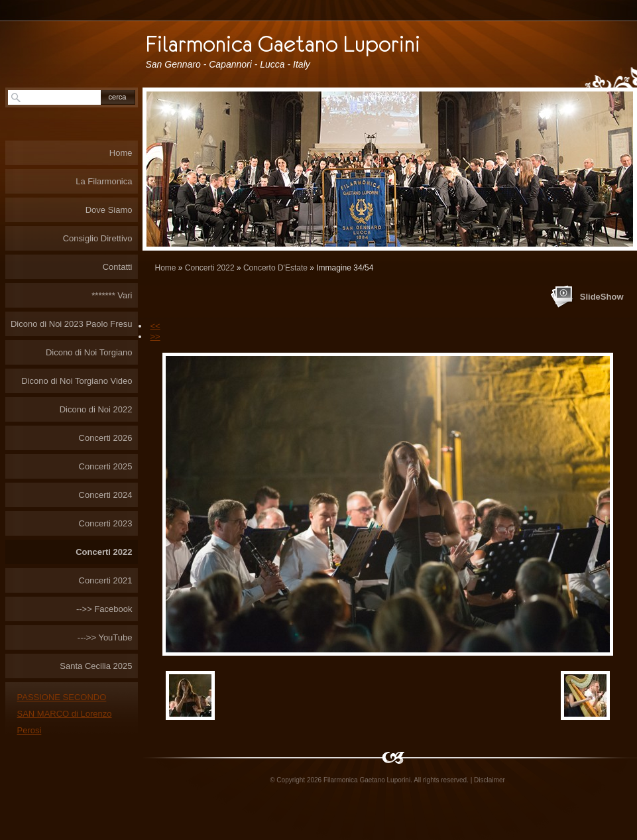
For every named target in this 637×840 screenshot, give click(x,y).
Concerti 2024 (106, 495)
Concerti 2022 (210, 268)
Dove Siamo (109, 210)
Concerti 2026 (106, 438)
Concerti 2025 (106, 466)
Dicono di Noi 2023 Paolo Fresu (72, 324)
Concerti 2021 (106, 580)
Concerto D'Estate (275, 268)
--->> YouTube (105, 637)
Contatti (118, 267)
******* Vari (112, 295)
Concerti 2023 (106, 523)
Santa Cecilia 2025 (96, 666)
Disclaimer (490, 780)
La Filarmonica (104, 181)
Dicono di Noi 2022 (96, 409)
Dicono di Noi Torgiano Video (77, 381)
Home (166, 268)
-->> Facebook (104, 609)
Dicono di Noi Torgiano (89, 352)
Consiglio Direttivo (98, 238)
